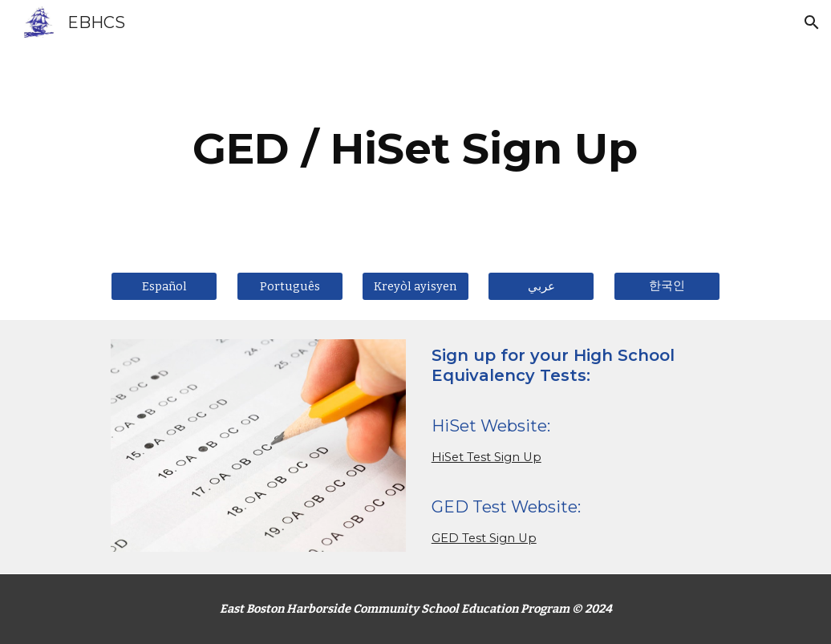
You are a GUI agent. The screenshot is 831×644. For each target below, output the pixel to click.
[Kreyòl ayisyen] (415, 286)
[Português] (290, 286)
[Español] (164, 286)
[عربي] (541, 286)
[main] (415, 149)
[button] (812, 22)
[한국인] (667, 286)
